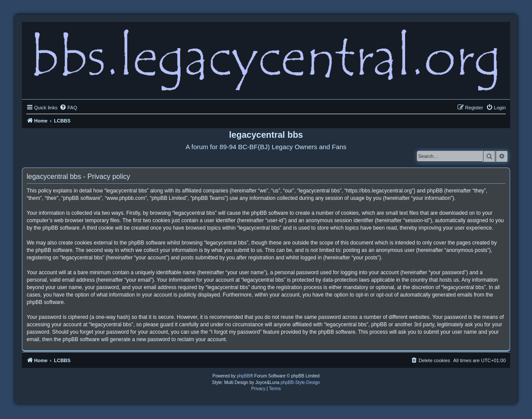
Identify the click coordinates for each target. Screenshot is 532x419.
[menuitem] (68, 108)
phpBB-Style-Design (300, 382)
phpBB (243, 376)
